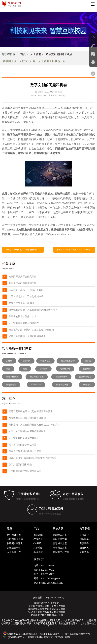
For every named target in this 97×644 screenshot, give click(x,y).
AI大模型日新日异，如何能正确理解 (27, 418)
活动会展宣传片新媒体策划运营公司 (47, 612)
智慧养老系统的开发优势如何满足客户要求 (31, 411)
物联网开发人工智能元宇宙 (23, 277)
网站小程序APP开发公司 (47, 603)
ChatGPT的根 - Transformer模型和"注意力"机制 (32, 458)
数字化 (62, 95)
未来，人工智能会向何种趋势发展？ (27, 431)
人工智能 (36, 54)
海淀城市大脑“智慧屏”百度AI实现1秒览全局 (31, 330)
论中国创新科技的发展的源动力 (25, 471)
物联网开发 (10, 61)
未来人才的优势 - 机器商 (21, 303)
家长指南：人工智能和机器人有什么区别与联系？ (34, 425)
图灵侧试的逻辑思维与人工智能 (25, 451)
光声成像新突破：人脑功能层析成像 (27, 336)
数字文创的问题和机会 (59, 54)
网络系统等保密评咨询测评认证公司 (47, 609)
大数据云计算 (27, 61)
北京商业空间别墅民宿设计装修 (47, 615)
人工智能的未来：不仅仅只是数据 (26, 290)
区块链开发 (59, 61)
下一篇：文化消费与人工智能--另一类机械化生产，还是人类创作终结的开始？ (76, 250)
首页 (23, 54)
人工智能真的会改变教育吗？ (24, 438)
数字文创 (42, 95)
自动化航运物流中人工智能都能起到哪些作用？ (33, 310)
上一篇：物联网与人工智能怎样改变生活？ (24, 250)
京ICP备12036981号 (50, 634)
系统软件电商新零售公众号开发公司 (47, 606)
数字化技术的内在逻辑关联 (23, 283)
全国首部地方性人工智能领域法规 (26, 297)
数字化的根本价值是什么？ (23, 316)
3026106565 (57, 598)
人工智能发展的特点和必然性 (24, 323)
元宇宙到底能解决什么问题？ (24, 445)
